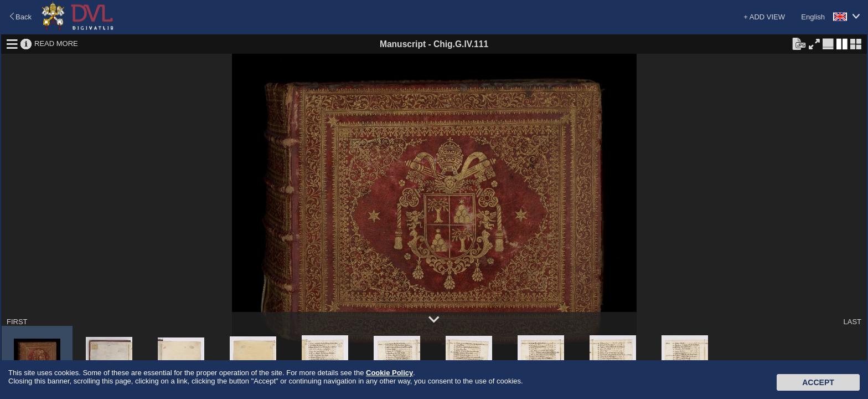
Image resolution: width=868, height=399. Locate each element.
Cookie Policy (389, 373)
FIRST (17, 322)
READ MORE (56, 44)
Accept (818, 382)
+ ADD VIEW (764, 17)
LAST (852, 322)
